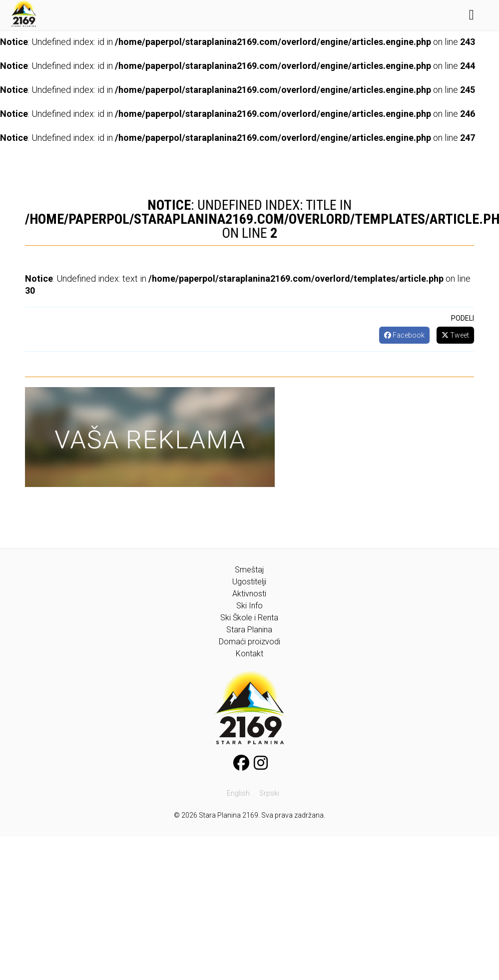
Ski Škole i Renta (249, 618)
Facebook (404, 335)
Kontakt (249, 654)
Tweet (455, 335)
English (238, 793)
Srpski (269, 793)
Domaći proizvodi (249, 642)
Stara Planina (249, 630)
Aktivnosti (249, 594)
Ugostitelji (249, 582)
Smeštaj (249, 570)
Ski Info (249, 606)
